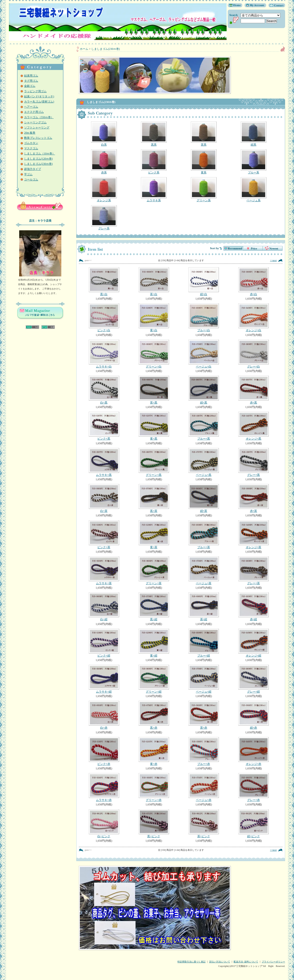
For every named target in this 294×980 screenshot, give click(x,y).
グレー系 (104, 218)
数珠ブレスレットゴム (38, 138)
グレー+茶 (253, 571)
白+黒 (104, 390)
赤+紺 (253, 607)
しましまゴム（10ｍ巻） (40, 154)
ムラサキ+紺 (104, 679)
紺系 (253, 134)
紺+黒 (204, 390)
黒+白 (104, 282)
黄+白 (154, 318)
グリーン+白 (154, 354)
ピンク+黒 (104, 426)
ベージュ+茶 (204, 571)
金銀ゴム (30, 86)
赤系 (104, 162)
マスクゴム (31, 148)
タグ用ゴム (31, 81)
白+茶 (104, 498)
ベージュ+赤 (204, 787)
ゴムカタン (31, 143)
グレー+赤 (253, 787)
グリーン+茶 (154, 571)
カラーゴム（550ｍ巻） (39, 117)
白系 (104, 134)
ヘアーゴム (31, 107)
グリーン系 (204, 190)
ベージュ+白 (204, 354)
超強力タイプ (33, 169)
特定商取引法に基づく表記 (191, 962)
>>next (274, 260)
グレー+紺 (253, 679)
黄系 (204, 162)
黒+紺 (154, 607)
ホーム (84, 49)
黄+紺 (154, 643)
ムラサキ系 (154, 190)
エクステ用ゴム (34, 112)
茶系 (204, 134)
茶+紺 (204, 607)
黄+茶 (154, 535)
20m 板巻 (30, 133)
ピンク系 (154, 162)
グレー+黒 (253, 462)
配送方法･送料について (246, 962)
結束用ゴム (31, 76)
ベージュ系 (253, 190)
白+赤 (104, 715)
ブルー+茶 (204, 535)
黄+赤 (154, 751)
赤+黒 (253, 390)
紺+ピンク (253, 824)
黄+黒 (154, 426)
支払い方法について (220, 962)
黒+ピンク (154, 824)
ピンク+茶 (104, 535)
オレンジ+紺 (253, 643)
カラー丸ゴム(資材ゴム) (39, 102)
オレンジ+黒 (253, 426)
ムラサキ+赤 (104, 787)
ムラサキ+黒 (104, 462)
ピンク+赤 (104, 751)
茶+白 (154, 282)
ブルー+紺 (204, 643)
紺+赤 (253, 715)
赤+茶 (253, 498)
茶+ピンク (204, 824)
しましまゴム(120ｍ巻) (38, 159)
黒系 (154, 134)
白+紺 (104, 607)
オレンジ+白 (253, 318)
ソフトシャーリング (37, 128)
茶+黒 (154, 390)
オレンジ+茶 (253, 535)
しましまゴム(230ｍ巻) (38, 164)
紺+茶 (204, 498)
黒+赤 (154, 715)
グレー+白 (253, 354)
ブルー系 (253, 162)
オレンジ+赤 (253, 751)
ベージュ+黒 (204, 462)
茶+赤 (204, 715)
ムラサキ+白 (104, 354)
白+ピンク (104, 824)
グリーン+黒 (154, 462)
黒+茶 (154, 498)
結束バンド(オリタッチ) (39, 96)
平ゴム (28, 174)
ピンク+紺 (104, 643)
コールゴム (31, 180)
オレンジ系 (104, 190)
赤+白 (253, 282)
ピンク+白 (104, 318)
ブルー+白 (204, 318)
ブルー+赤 (204, 751)
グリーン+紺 (154, 679)
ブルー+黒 (204, 426)
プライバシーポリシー (273, 962)
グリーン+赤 (154, 787)
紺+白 (204, 282)
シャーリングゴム (35, 122)
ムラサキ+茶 (104, 571)
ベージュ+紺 (204, 679)
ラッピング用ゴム (35, 91)
